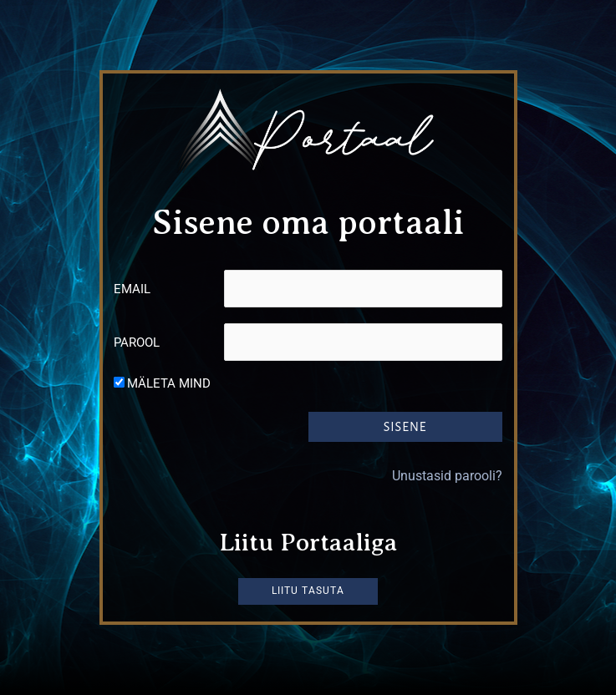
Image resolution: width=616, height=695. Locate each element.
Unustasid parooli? (447, 475)
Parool (137, 342)
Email (132, 289)
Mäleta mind (169, 383)
